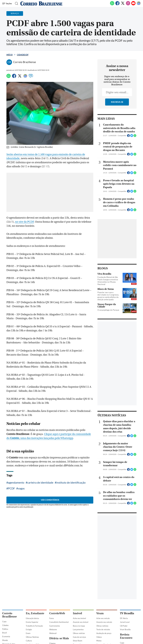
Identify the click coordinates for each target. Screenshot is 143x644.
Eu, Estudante (35, 613)
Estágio (29, 629)
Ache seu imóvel (79, 618)
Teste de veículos (103, 629)
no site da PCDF (24, 222)
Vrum (100, 613)
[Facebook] (117, 5)
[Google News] (139, 5)
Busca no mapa (79, 626)
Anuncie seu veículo (104, 622)
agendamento (16, 483)
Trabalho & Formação (34, 626)
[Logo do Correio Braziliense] (41, 3)
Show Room (78, 641)
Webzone (53, 629)
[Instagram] (128, 5)
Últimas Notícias (32, 637)
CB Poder (124, 626)
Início (9, 55)
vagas (21, 488)
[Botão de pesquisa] (16, 3)
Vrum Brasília (125, 629)
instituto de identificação (71, 483)
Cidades (5, 625)
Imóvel (77, 613)
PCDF (11, 488)
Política (5, 629)
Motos (99, 641)
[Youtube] (133, 5)
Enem (28, 633)
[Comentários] (31, 77)
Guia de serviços (79, 637)
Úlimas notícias (79, 633)
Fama (52, 618)
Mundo (5, 640)
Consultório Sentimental (59, 622)
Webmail (53, 633)
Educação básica (32, 618)
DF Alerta (124, 618)
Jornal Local (125, 622)
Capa (4, 621)
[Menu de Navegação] (7, 3)
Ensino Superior (32, 622)
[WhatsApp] (112, 5)
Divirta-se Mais (59, 638)
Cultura (29, 641)
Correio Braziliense (9, 615)
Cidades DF (23, 55)
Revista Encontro (126, 636)
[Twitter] (123, 5)
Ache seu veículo (103, 618)
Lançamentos (78, 629)
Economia (6, 636)
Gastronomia (55, 626)
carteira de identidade (40, 483)
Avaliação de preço (104, 633)
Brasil (4, 633)
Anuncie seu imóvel (81, 622)
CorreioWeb (57, 613)
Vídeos (99, 637)
